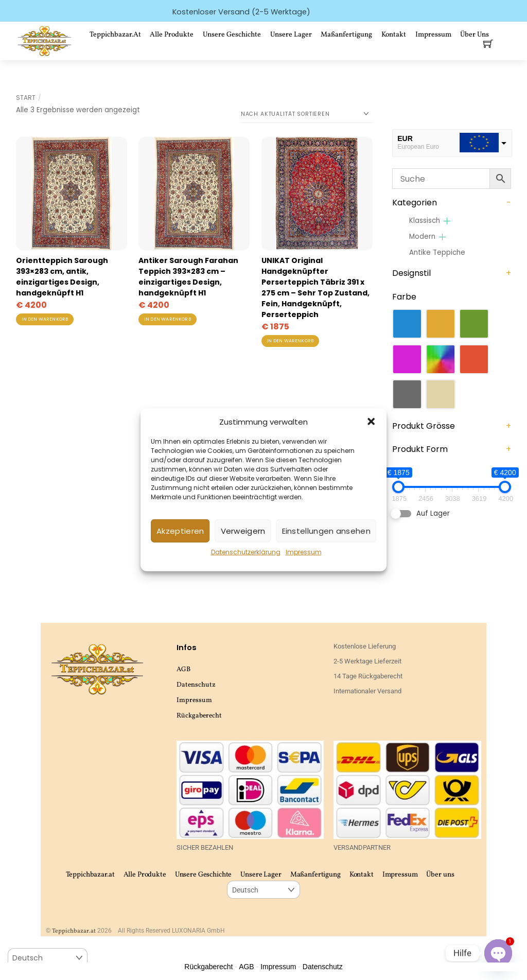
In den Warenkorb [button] (45, 319)
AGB (183, 669)
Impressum (304, 552)
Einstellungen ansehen (326, 531)
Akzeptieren (180, 531)
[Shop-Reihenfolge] (307, 114)
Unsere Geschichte (232, 35)
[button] (371, 422)
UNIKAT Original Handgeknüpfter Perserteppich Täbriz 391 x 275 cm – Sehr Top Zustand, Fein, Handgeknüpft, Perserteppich (315, 287)
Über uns (440, 875)
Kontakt (394, 35)
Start (26, 98)
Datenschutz (196, 685)
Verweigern (243, 531)
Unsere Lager (291, 35)
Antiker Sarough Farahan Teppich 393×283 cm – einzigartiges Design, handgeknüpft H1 (188, 277)
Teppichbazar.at (115, 35)
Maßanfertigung (346, 35)
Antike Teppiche (437, 252)
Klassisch (425, 221)
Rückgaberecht (199, 716)
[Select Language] (263, 890)
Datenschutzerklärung (246, 552)
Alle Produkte (172, 35)
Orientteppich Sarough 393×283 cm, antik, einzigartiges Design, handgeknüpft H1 (62, 277)
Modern (422, 237)
